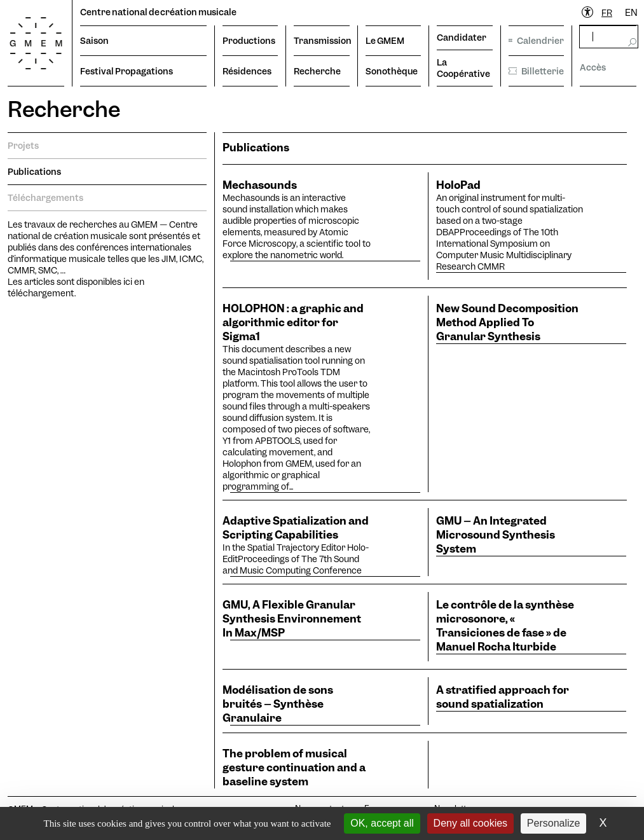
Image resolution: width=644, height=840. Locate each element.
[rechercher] (608, 37)
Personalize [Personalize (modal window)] (554, 823)
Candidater (462, 38)
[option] (631, 13)
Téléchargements (45, 198)
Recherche (317, 71)
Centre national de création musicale (158, 12)
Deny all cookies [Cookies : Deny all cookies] (471, 823)
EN (631, 13)
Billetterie (537, 71)
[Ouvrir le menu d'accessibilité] (588, 13)
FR (607, 13)
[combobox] (607, 13)
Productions (249, 41)
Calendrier (537, 41)
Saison (94, 41)
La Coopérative (463, 68)
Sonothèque (392, 71)
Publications (34, 172)
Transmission (322, 41)
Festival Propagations (127, 71)
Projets (23, 146)
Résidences (247, 71)
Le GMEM (385, 41)
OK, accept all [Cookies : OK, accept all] (382, 823)
